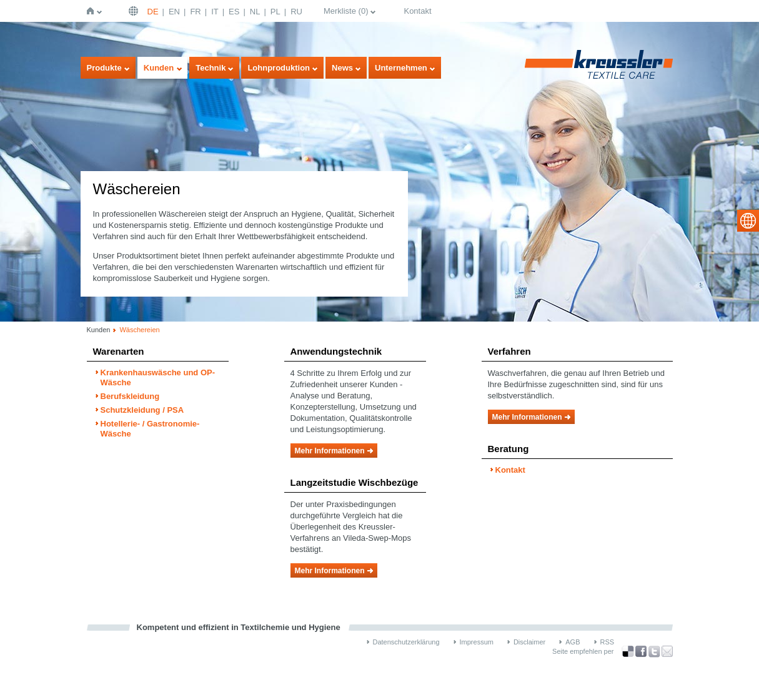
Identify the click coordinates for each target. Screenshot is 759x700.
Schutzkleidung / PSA (142, 410)
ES (234, 12)
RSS (608, 642)
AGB (573, 642)
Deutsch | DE (135, 11)
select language (748, 221)
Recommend (667, 651)
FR (195, 12)
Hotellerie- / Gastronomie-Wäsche (150, 429)
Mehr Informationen (330, 451)
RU (296, 12)
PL (275, 12)
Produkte (104, 68)
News (342, 68)
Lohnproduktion (279, 68)
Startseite (93, 11)
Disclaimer (529, 642)
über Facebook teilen (641, 652)
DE (153, 12)
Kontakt (417, 11)
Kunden (159, 68)
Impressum (477, 642)
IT (215, 12)
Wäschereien (139, 330)
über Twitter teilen (654, 652)
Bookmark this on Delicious (628, 651)
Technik (211, 68)
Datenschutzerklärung (406, 642)
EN (174, 12)
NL (255, 12)
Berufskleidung (130, 396)
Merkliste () (346, 11)
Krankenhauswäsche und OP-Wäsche (158, 377)
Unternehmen (401, 68)
